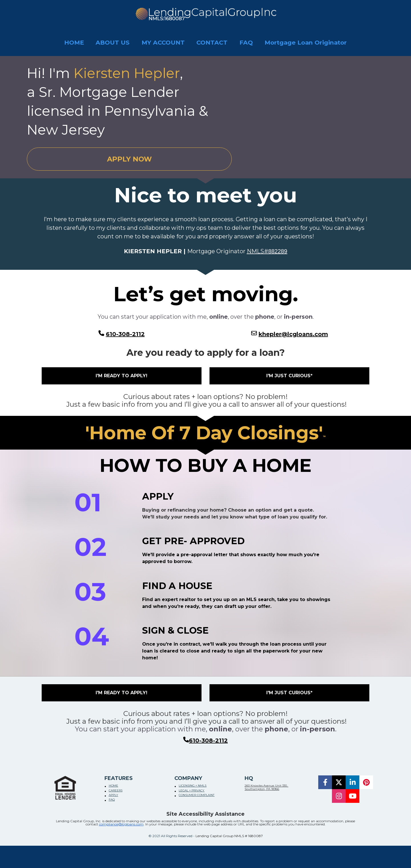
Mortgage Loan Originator (306, 42)
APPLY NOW (129, 159)
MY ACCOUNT (163, 42)
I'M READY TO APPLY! (121, 376)
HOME (74, 42)
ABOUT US (113, 42)
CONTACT (212, 42)
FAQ (246, 42)
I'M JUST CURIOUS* (289, 376)
